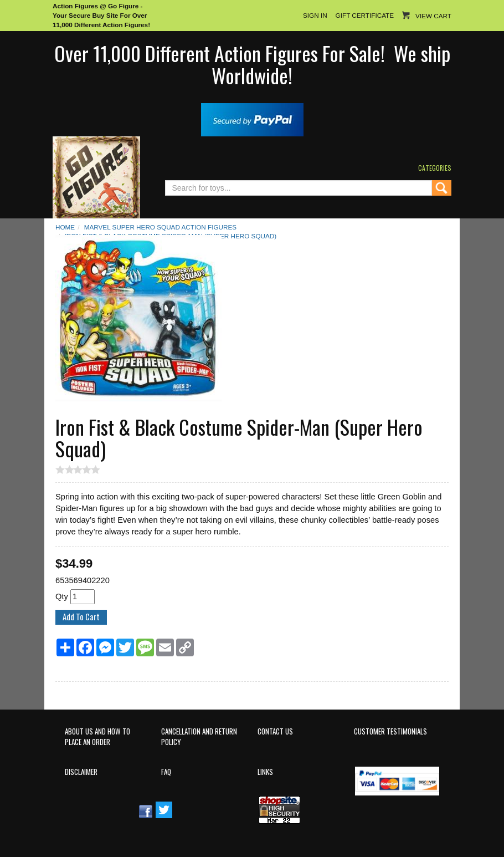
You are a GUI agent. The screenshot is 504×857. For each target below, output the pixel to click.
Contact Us (275, 731)
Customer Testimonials (390, 731)
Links (265, 772)
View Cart (433, 16)
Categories (435, 168)
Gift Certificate (365, 15)
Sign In (315, 15)
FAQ (166, 772)
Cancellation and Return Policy (199, 737)
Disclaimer (81, 772)
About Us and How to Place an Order (97, 737)
